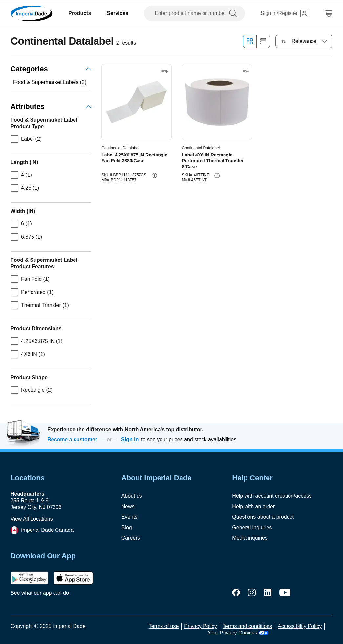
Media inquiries (250, 538)
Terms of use (164, 626)
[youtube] (285, 592)
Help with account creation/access (272, 496)
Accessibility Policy (300, 626)
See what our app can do (40, 593)
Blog (127, 527)
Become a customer (72, 439)
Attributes (51, 106)
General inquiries (252, 527)
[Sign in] (284, 13)
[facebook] (236, 592)
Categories (51, 69)
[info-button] (154, 176)
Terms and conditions (247, 626)
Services (118, 13)
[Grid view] (250, 41)
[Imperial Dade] (32, 13)
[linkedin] (268, 592)
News (128, 506)
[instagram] (252, 592)
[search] (234, 13)
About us (132, 496)
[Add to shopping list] (165, 71)
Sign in (130, 439)
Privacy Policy (201, 626)
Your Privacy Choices (238, 633)
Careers (131, 538)
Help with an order (253, 506)
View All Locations (32, 519)
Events (129, 517)
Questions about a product (263, 517)
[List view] (263, 41)
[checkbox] (14, 139)
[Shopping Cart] (328, 13)
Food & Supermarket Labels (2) (50, 82)
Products (80, 13)
